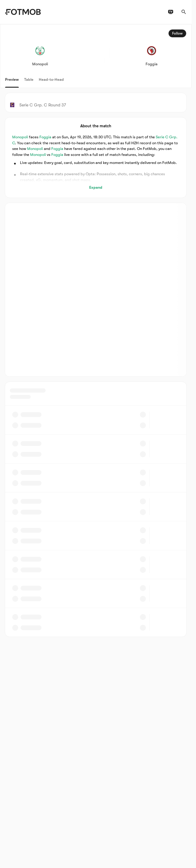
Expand (96, 187)
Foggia (45, 137)
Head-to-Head (51, 79)
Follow (177, 33)
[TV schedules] (171, 12)
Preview (12, 79)
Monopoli (20, 137)
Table (29, 79)
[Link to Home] (23, 12)
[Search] (184, 12)
